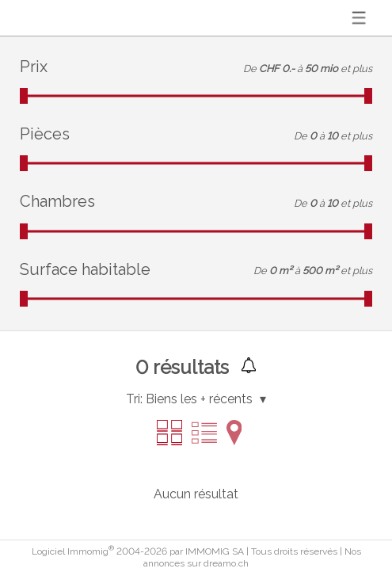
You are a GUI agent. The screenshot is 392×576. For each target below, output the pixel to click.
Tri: (134, 399)
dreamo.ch (226, 563)
